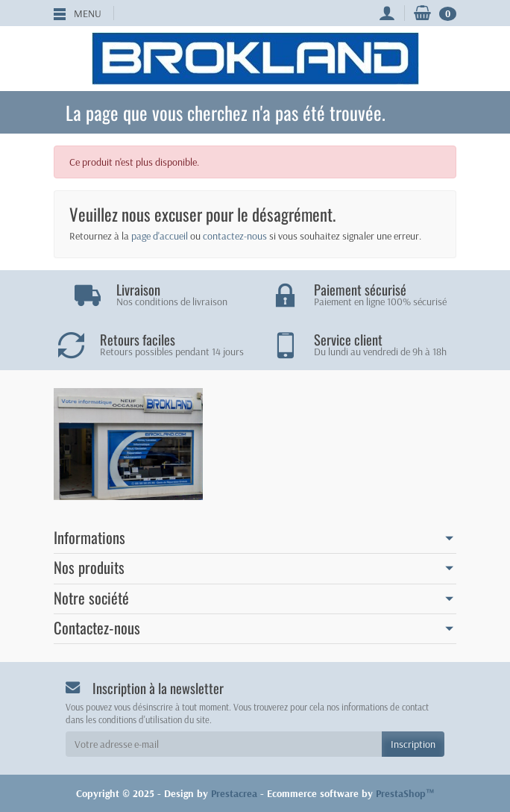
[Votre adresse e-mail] (224, 744)
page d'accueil (160, 236)
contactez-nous (235, 236)
